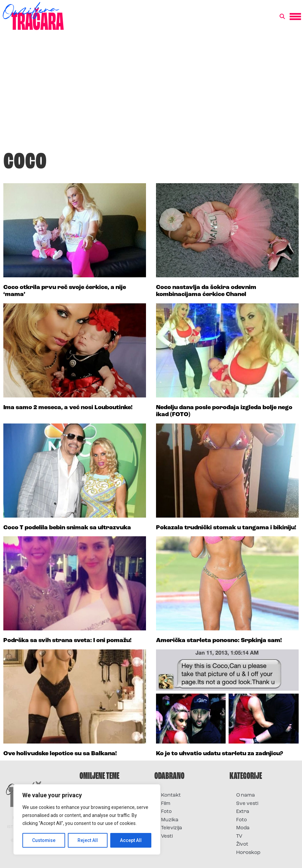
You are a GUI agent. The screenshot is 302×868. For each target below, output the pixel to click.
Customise (44, 840)
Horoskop (248, 853)
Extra (243, 812)
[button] (282, 17)
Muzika (170, 820)
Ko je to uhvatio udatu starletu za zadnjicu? (219, 754)
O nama (246, 795)
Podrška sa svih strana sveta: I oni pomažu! (67, 641)
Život (242, 844)
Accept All (131, 840)
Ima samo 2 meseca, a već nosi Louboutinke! (68, 408)
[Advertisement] (151, 91)
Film (166, 804)
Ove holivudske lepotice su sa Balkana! (60, 754)
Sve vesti (247, 804)
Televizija (172, 828)
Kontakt (171, 795)
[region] (87, 820)
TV (239, 836)
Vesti (167, 836)
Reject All (88, 840)
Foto (166, 812)
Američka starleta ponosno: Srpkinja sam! (219, 641)
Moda (243, 828)
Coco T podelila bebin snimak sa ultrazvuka (67, 528)
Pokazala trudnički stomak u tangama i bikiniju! (226, 528)
